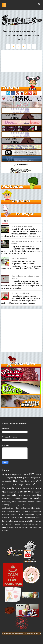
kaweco (14, 515)
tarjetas (31, 524)
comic (38, 501)
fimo (8, 511)
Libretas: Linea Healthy (21, 293)
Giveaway (36, 481)
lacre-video (30, 514)
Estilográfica (23, 478)
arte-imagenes (24, 495)
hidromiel (6, 514)
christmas (31, 502)
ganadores (20, 511)
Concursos (23, 474)
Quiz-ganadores (13, 492)
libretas (6, 517)
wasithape (28, 527)
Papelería (8, 488)
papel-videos (19, 521)
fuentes (13, 511)
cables (25, 498)
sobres (24, 524)
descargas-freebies (20, 505)
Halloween (6, 485)
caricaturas (22, 501)
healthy (28, 511)
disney (31, 505)
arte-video (37, 495)
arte (14, 495)
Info (14, 485)
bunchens (17, 498)
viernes (21, 527)
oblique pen (15, 518)
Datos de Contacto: (19, 259)
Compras (14, 474)
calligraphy (35, 498)
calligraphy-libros (9, 501)
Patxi (19, 488)
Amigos (6, 474)
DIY (31, 474)
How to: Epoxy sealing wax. (22, 226)
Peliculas (26, 489)
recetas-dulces (8, 524)
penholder (29, 521)
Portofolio (36, 488)
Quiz (4, 492)
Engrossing (12, 478)
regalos (17, 524)
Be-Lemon (16, 633)
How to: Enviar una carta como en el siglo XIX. (25, 277)
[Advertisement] (21, 61)
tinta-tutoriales (14, 527)
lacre (21, 514)
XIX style (6, 495)
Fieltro (16, 481)
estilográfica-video (28, 508)
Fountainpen (25, 481)
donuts (38, 505)
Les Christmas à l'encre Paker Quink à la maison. (27, 242)
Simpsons (37, 492)
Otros (37, 484)
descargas (6, 505)
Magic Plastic (25, 485)
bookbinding (7, 498)
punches (38, 521)
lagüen (38, 514)
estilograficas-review (11, 508)
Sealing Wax (26, 492)
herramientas (36, 511)
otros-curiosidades (28, 518)
